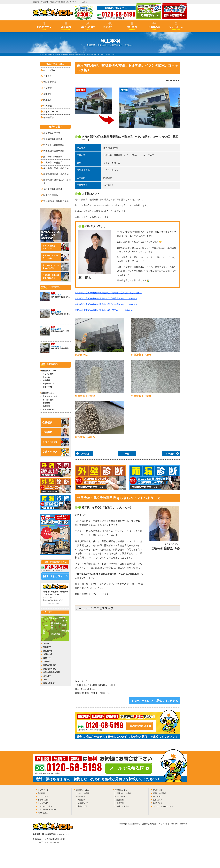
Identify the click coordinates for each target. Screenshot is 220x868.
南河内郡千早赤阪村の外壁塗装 (57, 182)
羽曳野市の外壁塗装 (53, 162)
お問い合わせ (43, 813)
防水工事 (48, 100)
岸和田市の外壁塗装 (53, 189)
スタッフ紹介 (56, 442)
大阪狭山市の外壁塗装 (54, 151)
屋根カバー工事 (51, 112)
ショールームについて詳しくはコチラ (153, 701)
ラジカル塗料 (48, 400)
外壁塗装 (48, 88)
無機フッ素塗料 (49, 409)
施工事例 (132, 28)
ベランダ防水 (50, 70)
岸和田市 (47, 676)
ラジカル (46, 377)
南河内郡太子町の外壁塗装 (56, 168)
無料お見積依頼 (139, 726)
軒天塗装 (48, 106)
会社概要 (56, 422)
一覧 (127, 454)
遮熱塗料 (46, 403)
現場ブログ (158, 803)
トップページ (43, 790)
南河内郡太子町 (50, 665)
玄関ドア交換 (50, 82)
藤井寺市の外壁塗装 (53, 157)
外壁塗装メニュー (83, 790)
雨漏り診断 (158, 790)
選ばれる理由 (88, 28)
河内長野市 (48, 651)
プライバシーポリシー (47, 810)
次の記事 (85, 454)
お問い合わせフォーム (55, 576)
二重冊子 (48, 76)
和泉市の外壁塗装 (52, 133)
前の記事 (170, 454)
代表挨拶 (56, 432)
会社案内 (66, 28)
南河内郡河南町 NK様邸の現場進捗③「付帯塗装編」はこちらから (106, 304)
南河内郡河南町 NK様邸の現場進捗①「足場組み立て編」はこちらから (108, 293)
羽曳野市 (47, 662)
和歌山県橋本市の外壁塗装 (56, 201)
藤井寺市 (47, 658)
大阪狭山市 (48, 654)
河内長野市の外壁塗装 (54, 145)
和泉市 (46, 643)
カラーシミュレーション (163, 806)
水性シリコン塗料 (50, 396)
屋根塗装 (48, 94)
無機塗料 (46, 380)
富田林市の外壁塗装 (53, 139)
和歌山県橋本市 (50, 683)
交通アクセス (56, 452)
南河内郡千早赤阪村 (52, 672)
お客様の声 (154, 28)
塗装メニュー (110, 28)
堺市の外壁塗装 (51, 195)
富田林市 (47, 647)
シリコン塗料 (48, 374)
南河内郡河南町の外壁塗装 (56, 174)
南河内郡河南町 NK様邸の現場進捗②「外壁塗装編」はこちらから (106, 298)
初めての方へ (44, 28)
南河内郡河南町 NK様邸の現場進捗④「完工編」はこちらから (104, 310)
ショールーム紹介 (45, 806)
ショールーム (176, 28)
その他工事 (49, 117)
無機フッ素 (47, 387)
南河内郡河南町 (50, 669)
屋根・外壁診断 (160, 793)
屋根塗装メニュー (122, 790)
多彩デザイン (48, 384)
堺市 (45, 680)
